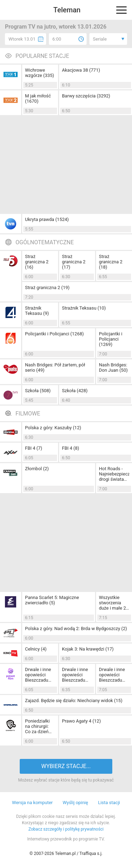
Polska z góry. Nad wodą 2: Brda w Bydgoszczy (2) (76, 628)
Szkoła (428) (75, 391)
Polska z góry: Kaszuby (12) (53, 428)
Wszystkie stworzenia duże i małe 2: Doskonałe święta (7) (113, 603)
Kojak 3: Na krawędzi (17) (88, 649)
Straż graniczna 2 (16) (37, 262)
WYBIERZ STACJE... (66, 766)
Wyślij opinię (75, 803)
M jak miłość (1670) (38, 98)
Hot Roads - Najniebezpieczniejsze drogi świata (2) (114, 474)
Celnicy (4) (36, 649)
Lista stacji (109, 803)
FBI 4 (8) (71, 448)
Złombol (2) (37, 469)
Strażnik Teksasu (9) (37, 311)
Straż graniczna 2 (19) (47, 288)
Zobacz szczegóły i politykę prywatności (66, 829)
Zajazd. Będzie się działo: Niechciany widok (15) (74, 701)
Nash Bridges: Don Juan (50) (113, 367)
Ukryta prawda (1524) (47, 219)
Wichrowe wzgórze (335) (40, 73)
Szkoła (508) (38, 391)
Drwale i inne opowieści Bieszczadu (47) (112, 675)
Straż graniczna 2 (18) (111, 262)
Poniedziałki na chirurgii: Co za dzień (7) (37, 726)
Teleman (67, 10)
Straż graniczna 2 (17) (74, 262)
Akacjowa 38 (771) (81, 70)
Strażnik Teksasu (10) (84, 308)
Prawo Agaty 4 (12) (81, 721)
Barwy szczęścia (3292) (86, 96)
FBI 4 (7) (34, 448)
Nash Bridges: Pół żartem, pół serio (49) (55, 367)
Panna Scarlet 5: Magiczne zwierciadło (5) (52, 600)
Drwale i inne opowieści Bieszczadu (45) (38, 675)
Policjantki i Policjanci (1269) (111, 339)
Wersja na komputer (32, 803)
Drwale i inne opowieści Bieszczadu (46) (75, 675)
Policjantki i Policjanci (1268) (54, 334)
